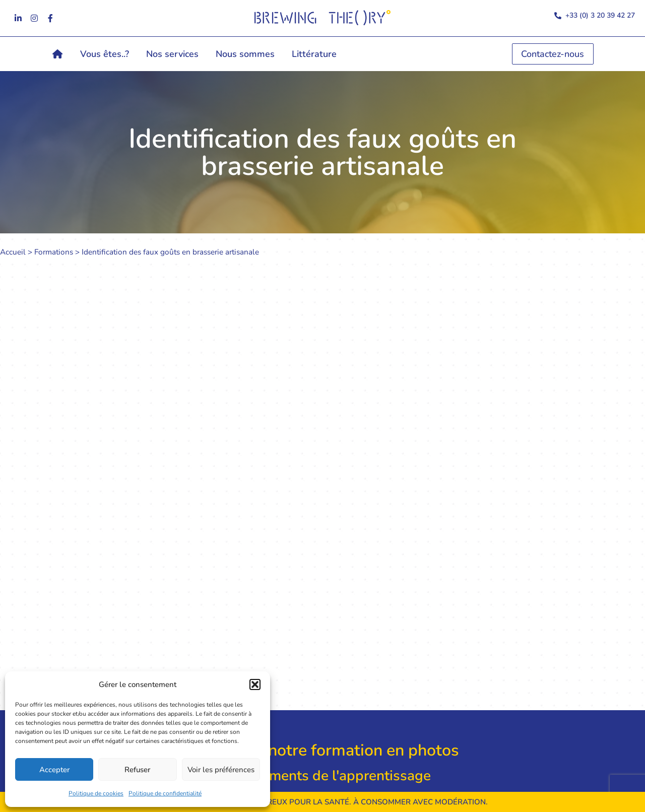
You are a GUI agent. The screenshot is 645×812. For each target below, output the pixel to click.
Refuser (137, 770)
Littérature (314, 54)
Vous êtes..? (105, 54)
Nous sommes (245, 54)
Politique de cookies (96, 793)
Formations (54, 252)
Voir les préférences (221, 770)
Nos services (172, 54)
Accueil (13, 252)
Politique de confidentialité (165, 793)
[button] (255, 684)
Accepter (54, 770)
